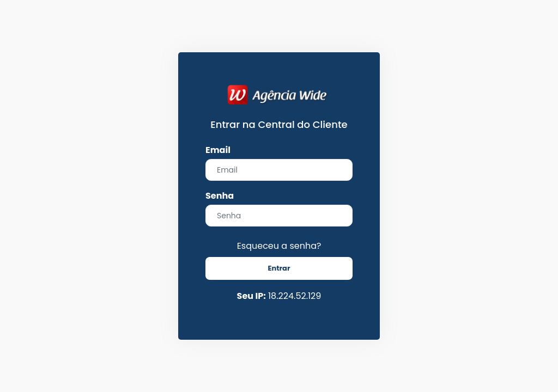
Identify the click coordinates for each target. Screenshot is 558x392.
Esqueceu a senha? (279, 246)
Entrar (279, 268)
